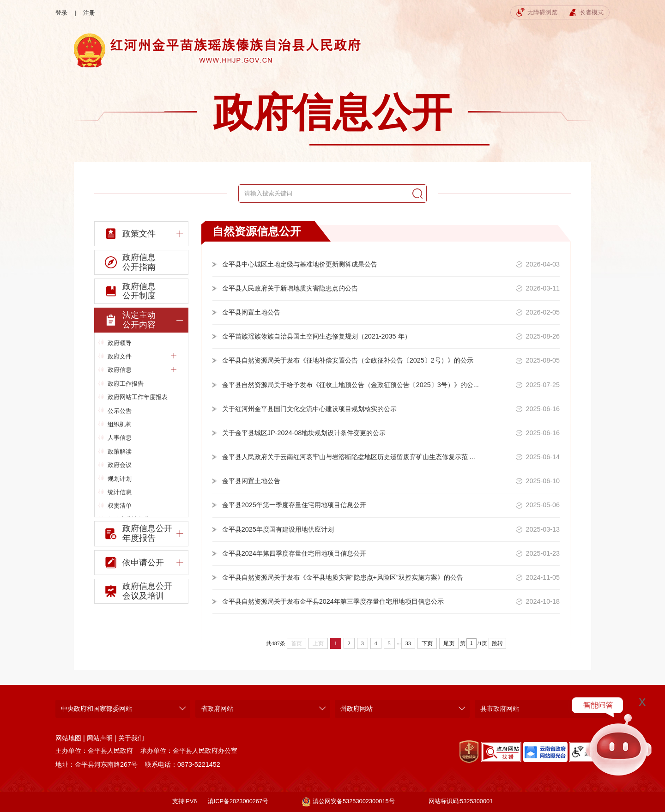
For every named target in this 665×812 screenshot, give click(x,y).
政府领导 (120, 343)
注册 (89, 13)
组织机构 (120, 424)
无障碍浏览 (537, 13)
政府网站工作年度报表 (138, 397)
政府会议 (120, 465)
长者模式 (586, 13)
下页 (427, 643)
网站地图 (68, 738)
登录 (61, 13)
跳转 (497, 643)
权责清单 (120, 506)
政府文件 (142, 357)
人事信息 (120, 438)
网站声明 (100, 738)
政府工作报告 (126, 384)
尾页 (449, 643)
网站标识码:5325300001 (461, 801)
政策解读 (120, 451)
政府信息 (142, 370)
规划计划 (120, 479)
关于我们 (131, 738)
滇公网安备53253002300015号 (348, 802)
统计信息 (120, 492)
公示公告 (120, 411)
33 (408, 643)
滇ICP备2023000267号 (238, 801)
